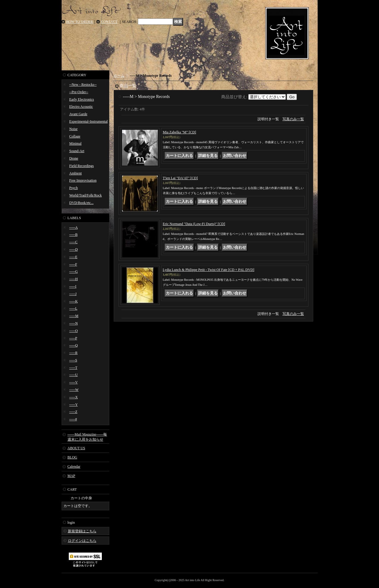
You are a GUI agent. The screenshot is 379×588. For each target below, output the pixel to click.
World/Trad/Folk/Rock (86, 195)
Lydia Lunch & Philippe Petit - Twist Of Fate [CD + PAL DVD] (209, 270)
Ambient (76, 173)
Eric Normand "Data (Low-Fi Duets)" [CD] (194, 224)
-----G (74, 272)
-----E (73, 257)
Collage (75, 136)
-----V (74, 382)
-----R (74, 353)
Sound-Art (77, 151)
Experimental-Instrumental (89, 121)
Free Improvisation (83, 180)
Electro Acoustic (81, 107)
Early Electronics (82, 99)
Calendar (74, 467)
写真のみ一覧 (293, 119)
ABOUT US (76, 448)
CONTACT (109, 22)
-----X (74, 397)
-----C (74, 242)
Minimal (75, 144)
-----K (74, 301)
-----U (74, 375)
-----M (74, 316)
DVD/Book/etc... (82, 203)
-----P (73, 338)
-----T (73, 368)
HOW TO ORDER (80, 22)
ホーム (119, 76)
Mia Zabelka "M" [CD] (180, 132)
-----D (74, 249)
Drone (74, 158)
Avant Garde (78, 114)
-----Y (74, 405)
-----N (74, 323)
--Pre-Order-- (79, 92)
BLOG (72, 457)
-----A (74, 227)
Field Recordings (82, 166)
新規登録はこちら (82, 531)
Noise (74, 129)
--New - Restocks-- (83, 85)
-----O (74, 331)
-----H (74, 279)
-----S (73, 360)
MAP (71, 476)
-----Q (74, 345)
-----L (73, 308)
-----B (74, 235)
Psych (74, 188)
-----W (74, 390)
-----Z (73, 412)
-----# (73, 419)
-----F (73, 264)
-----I (73, 286)
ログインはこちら (82, 541)
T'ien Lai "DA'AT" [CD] (180, 178)
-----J (73, 294)
